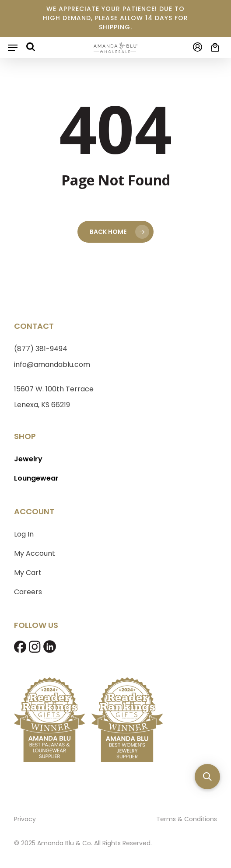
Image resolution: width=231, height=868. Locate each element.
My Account (35, 553)
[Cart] (213, 47)
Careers (28, 592)
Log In (24, 534)
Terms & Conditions (187, 819)
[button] (13, 48)
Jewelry (28, 459)
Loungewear (36, 478)
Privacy (25, 819)
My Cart (28, 573)
